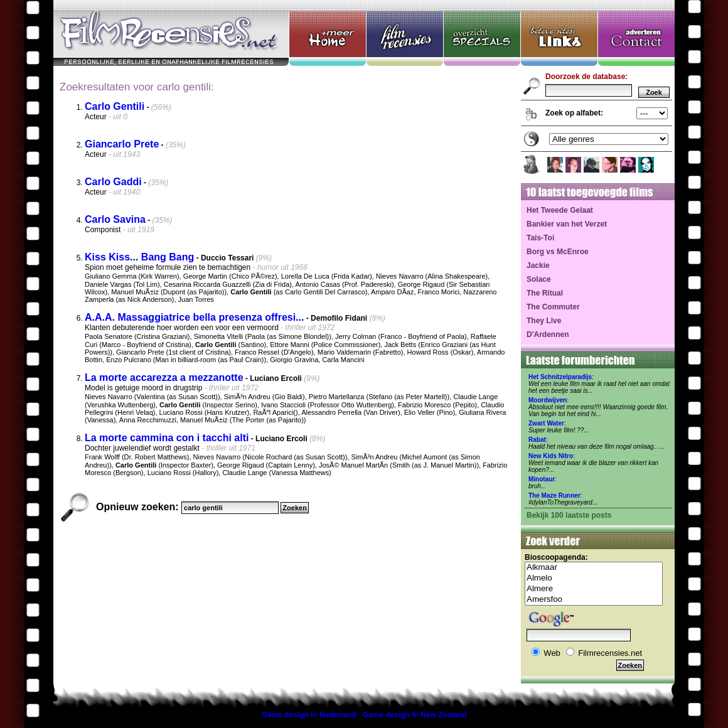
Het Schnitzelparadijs (560, 377)
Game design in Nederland (308, 715)
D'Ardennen (548, 335)
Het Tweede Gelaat (560, 210)
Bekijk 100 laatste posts (569, 515)
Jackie (538, 265)
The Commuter (553, 307)
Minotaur (542, 479)
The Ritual (545, 293)
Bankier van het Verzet (567, 224)
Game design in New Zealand (415, 715)
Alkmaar (594, 568)
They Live (544, 321)
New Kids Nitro (551, 456)
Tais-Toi (540, 238)
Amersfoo (594, 600)
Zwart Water (546, 423)
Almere (594, 589)
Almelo (594, 578)
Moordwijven (548, 400)
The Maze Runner (554, 495)
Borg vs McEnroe (558, 252)
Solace (539, 279)
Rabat (537, 440)
